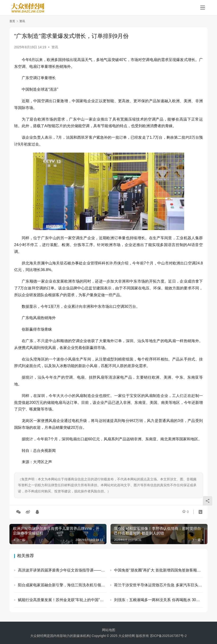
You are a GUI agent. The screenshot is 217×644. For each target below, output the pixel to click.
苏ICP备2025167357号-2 (168, 636)
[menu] (203, 8)
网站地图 (109, 630)
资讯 (55, 47)
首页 (12, 21)
